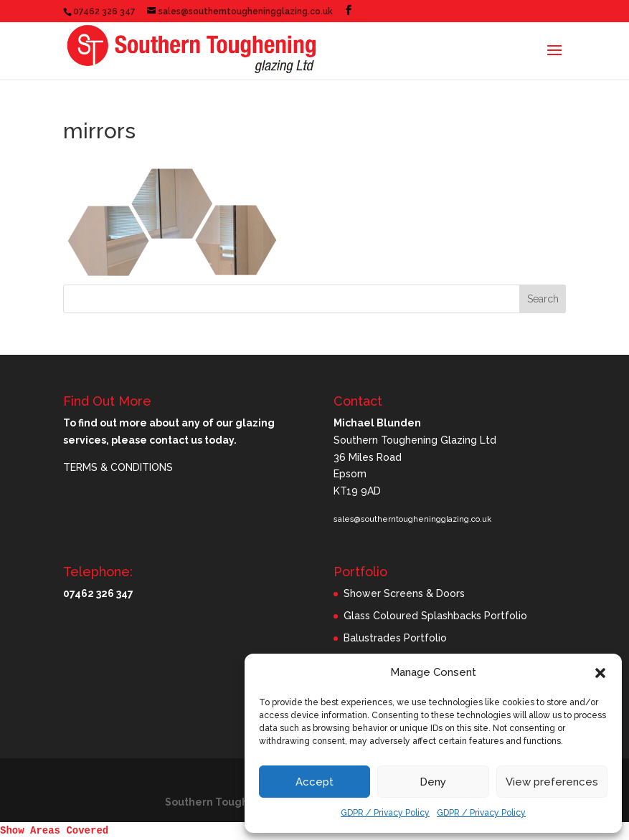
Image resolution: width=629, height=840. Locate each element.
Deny (433, 782)
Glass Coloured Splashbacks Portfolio (435, 616)
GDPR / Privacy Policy (385, 813)
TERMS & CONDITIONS (118, 467)
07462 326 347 (104, 11)
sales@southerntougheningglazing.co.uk (412, 519)
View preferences (552, 782)
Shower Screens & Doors (404, 593)
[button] (600, 673)
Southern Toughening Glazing (243, 802)
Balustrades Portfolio (395, 638)
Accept (314, 782)
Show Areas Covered (54, 831)
